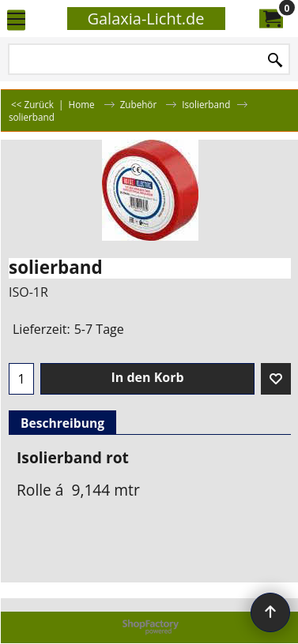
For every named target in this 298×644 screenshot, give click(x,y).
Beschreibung (62, 423)
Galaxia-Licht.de (145, 19)
